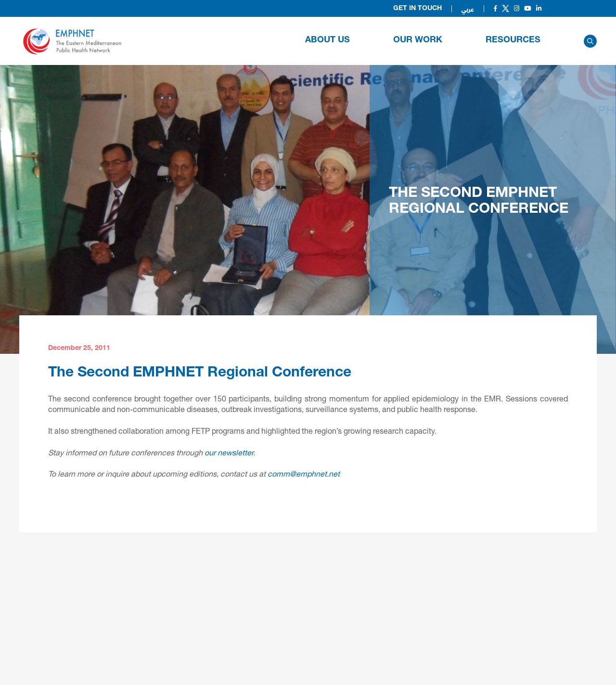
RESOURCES (513, 40)
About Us (327, 40)
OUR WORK (418, 40)
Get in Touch (417, 9)
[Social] (495, 8)
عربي (468, 9)
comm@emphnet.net (304, 473)
